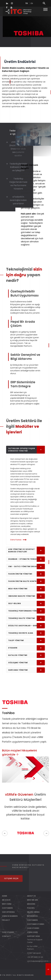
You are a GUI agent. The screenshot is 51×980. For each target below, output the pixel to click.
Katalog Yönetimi (27, 655)
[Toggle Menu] (45, 9)
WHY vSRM (7, 904)
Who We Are (33, 900)
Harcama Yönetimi (27, 670)
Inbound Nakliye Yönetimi (27, 596)
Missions (31, 904)
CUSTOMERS (7, 908)
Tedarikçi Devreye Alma (27, 633)
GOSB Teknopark (34, 953)
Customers (32, 920)
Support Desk (33, 936)
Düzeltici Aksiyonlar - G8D (27, 626)
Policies (31, 908)
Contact (6, 936)
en (32, 3)
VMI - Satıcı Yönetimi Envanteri (27, 567)
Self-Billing (27, 603)
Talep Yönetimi (27, 640)
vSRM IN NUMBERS (10, 916)
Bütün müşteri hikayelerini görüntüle (19, 752)
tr (27, 3)
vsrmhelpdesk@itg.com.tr (38, 961)
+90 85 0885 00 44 (35, 957)
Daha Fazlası (19, 540)
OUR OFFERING (8, 912)
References (32, 916)
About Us (31, 896)
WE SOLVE (6, 900)
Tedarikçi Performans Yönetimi (27, 611)
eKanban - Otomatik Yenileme (27, 559)
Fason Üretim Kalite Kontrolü (27, 581)
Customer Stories (36, 924)
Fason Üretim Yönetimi (27, 574)
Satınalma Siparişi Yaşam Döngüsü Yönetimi (27, 450)
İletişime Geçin (11, 878)
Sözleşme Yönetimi (27, 663)
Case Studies (33, 928)
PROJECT (6, 920)
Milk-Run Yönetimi (27, 589)
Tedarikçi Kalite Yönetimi (27, 618)
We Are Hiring (33, 912)
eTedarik (27, 648)
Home (5, 896)
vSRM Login (32, 932)
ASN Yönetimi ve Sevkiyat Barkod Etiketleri (27, 551)
